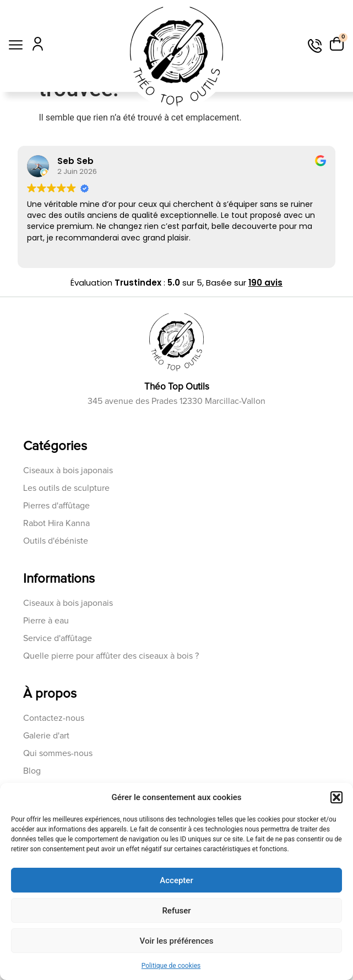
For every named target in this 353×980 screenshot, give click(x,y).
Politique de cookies (171, 966)
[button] (336, 797)
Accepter (176, 880)
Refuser (176, 911)
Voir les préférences (177, 941)
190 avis (265, 329)
